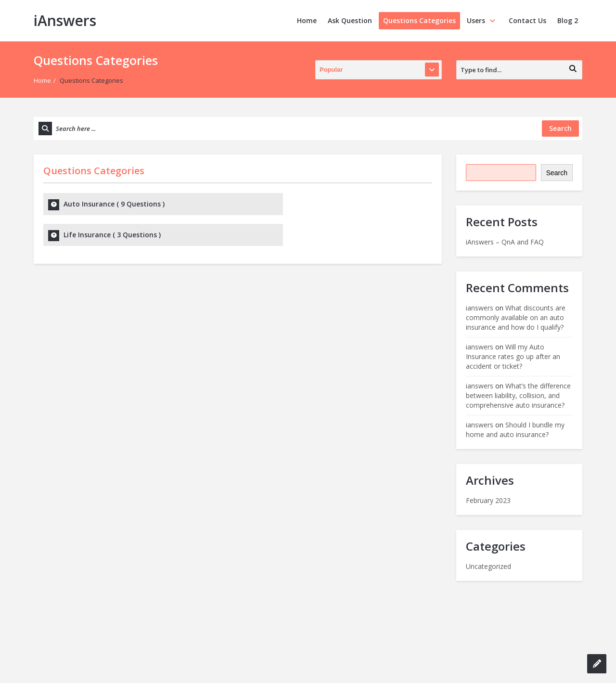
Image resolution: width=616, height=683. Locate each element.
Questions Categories (419, 20)
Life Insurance (310, 204)
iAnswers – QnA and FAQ (505, 242)
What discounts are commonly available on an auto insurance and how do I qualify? (516, 317)
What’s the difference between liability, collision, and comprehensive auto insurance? (518, 395)
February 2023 (488, 500)
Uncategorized (488, 566)
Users (482, 20)
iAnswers (65, 20)
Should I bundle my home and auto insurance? (515, 430)
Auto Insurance (114, 204)
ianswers (480, 308)
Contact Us (527, 20)
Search (557, 173)
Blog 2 (568, 20)
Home (307, 20)
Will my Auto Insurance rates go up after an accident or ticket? (513, 356)
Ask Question (350, 20)
